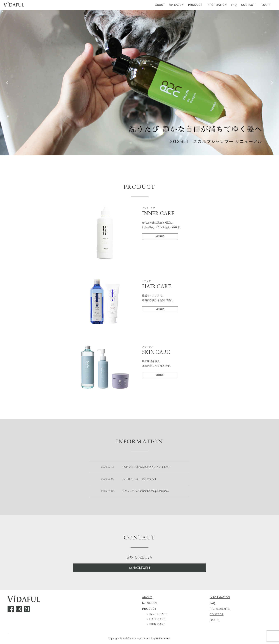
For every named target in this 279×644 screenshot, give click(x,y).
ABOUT (147, 597)
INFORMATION (220, 597)
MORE (160, 236)
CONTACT (217, 614)
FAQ (213, 603)
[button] (7, 83)
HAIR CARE (158, 619)
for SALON (150, 603)
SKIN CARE (158, 624)
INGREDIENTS (220, 609)
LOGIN (214, 620)
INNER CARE (159, 614)
